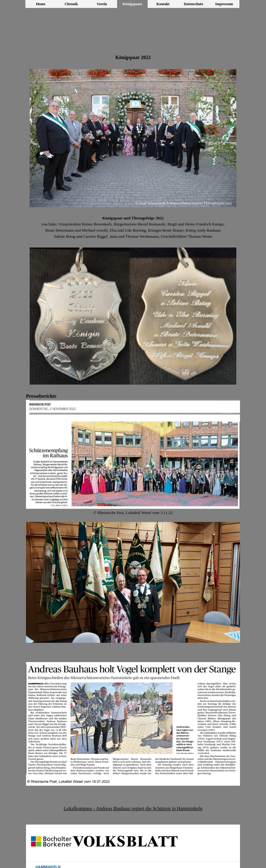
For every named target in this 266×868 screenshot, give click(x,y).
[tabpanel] (133, 58)
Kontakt (163, 4)
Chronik (71, 4)
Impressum (224, 4)
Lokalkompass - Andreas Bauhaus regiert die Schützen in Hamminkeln (133, 808)
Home (41, 4)
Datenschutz (193, 4)
